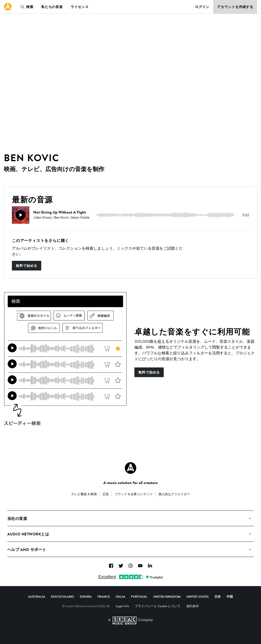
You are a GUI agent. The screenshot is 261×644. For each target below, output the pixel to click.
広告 (106, 494)
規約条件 (193, 606)
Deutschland (62, 596)
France (104, 596)
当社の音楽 (17, 518)
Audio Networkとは (28, 534)
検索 (26, 7)
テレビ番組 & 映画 (84, 494)
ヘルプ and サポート (27, 549)
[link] (8, 7)
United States (197, 596)
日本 (218, 596)
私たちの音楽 (52, 7)
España (86, 596)
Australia (37, 596)
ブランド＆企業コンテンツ (134, 494)
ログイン (202, 7)
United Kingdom (167, 596)
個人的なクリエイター (174, 494)
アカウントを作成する (235, 7)
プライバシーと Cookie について (158, 606)
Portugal (139, 596)
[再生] (21, 215)
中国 (230, 596)
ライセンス (80, 7)
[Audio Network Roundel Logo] (130, 468)
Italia (120, 596)
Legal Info (122, 606)
